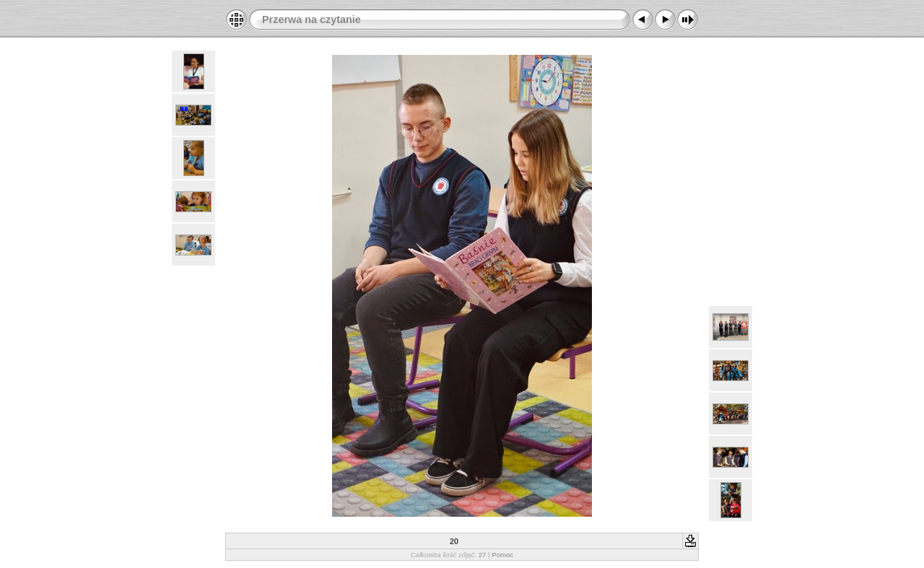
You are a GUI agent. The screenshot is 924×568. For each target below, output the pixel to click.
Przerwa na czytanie (311, 19)
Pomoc (502, 555)
